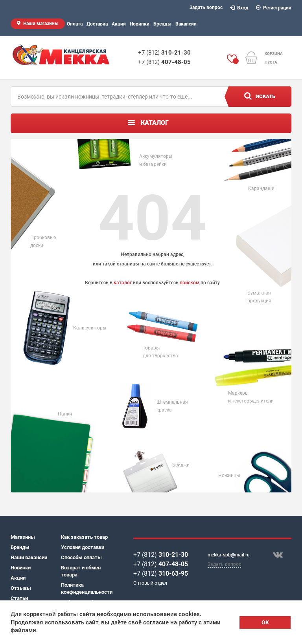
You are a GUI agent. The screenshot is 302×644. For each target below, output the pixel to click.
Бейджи (181, 465)
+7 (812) (164, 53)
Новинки (140, 24)
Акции (119, 24)
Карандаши (261, 188)
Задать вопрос (206, 7)
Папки (65, 414)
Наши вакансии (29, 557)
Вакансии (186, 24)
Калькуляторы (90, 328)
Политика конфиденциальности (86, 588)
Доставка (97, 24)
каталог (123, 283)
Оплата (75, 24)
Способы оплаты (81, 557)
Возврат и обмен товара (81, 571)
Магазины (23, 537)
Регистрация (274, 8)
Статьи (19, 598)
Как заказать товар (84, 537)
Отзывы (21, 588)
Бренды (162, 24)
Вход (239, 8)
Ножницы (229, 476)
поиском (190, 283)
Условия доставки (83, 547)
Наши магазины (41, 24)
